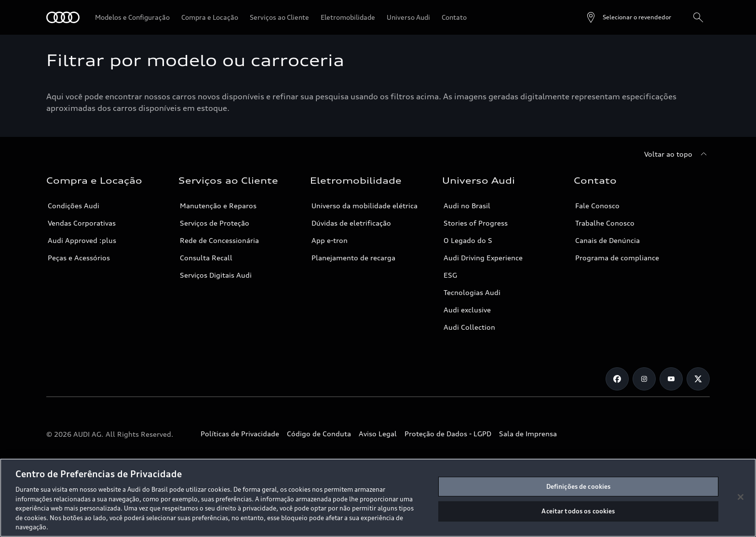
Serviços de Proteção (215, 223)
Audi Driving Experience (483, 258)
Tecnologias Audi (472, 292)
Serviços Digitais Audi (216, 275)
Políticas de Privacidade (240, 434)
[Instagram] (644, 379)
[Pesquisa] (698, 17)
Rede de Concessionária (219, 240)
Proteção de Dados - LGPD (448, 434)
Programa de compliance (617, 258)
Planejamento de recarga (353, 258)
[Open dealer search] (628, 17)
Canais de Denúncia (607, 240)
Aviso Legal (378, 434)
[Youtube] (671, 379)
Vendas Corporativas (82, 223)
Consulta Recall (206, 258)
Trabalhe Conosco (605, 223)
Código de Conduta (319, 434)
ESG (450, 275)
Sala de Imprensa (528, 434)
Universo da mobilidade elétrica (364, 206)
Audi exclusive (467, 310)
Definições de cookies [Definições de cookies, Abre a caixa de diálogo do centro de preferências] (579, 486)
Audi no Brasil (467, 206)
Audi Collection (469, 327)
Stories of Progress (476, 223)
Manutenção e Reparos (218, 206)
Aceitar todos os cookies (578, 511)
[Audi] (63, 17)
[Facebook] (617, 379)
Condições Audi (74, 206)
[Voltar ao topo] (677, 154)
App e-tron (330, 240)
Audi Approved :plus (82, 240)
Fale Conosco (597, 206)
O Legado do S (468, 240)
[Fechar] (741, 497)
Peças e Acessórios (79, 258)
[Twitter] (698, 379)
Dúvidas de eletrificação (351, 223)
